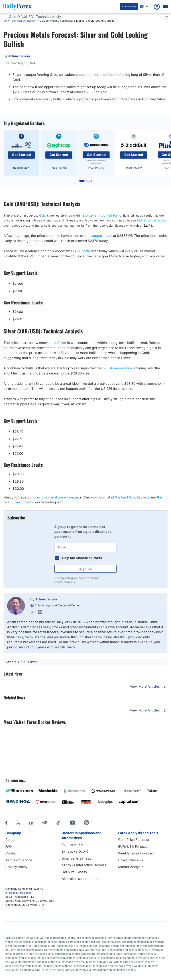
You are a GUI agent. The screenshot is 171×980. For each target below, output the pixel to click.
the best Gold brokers (132, 497)
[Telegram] (44, 823)
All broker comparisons (80, 879)
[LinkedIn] (31, 823)
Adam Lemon (46, 599)
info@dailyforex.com (18, 893)
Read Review (21, 168)
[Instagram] (86, 823)
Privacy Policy (16, 867)
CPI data (83, 251)
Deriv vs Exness (74, 872)
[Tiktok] (58, 823)
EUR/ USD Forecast (133, 847)
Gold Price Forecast (134, 840)
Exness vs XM (73, 845)
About (10, 840)
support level (102, 236)
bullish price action (152, 220)
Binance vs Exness (76, 858)
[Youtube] (73, 823)
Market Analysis (131, 867)
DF (5, 21)
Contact (11, 853)
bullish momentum (117, 368)
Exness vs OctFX (75, 851)
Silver (62, 343)
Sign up (86, 569)
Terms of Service (19, 860)
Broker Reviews (131, 860)
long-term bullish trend (103, 215)
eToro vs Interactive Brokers (84, 865)
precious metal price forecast (57, 497)
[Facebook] (6, 823)
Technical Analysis (22, 21)
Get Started (21, 155)
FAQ (8, 847)
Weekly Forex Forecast (136, 853)
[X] (18, 823)
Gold (42, 215)
